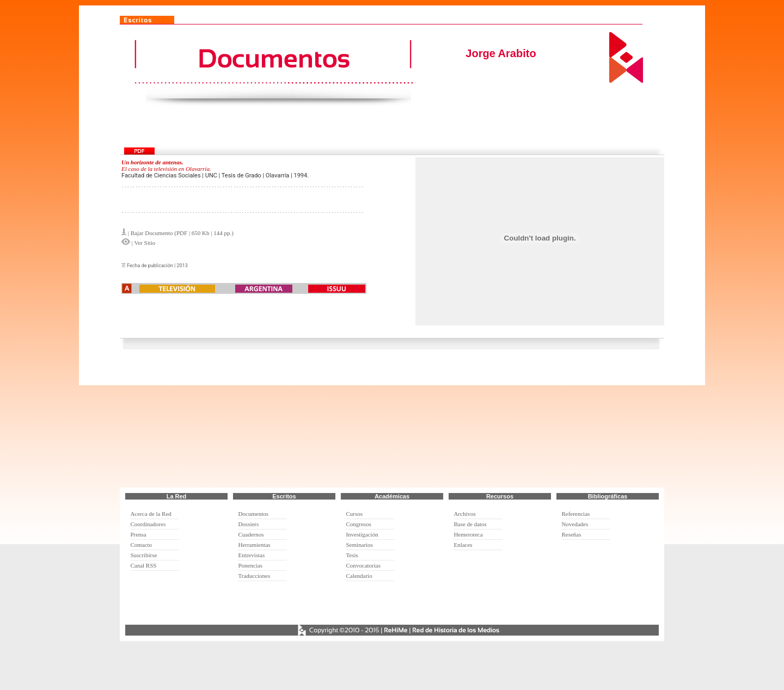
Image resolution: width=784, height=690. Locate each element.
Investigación (362, 534)
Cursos (354, 514)
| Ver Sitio (143, 243)
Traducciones (254, 576)
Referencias (575, 514)
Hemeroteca (468, 534)
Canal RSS (143, 565)
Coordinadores (148, 524)
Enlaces (463, 545)
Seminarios (359, 545)
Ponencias (250, 565)
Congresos (358, 524)
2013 (182, 266)
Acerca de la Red (151, 514)
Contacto (141, 545)
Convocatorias (363, 565)
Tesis (352, 555)
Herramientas (254, 545)
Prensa (138, 534)
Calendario (359, 576)
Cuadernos (251, 534)
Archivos (464, 514)
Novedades (575, 524)
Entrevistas (251, 555)
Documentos (253, 514)
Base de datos (470, 524)
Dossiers (248, 524)
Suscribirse (143, 555)
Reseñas (571, 534)
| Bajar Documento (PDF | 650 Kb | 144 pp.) (181, 233)
